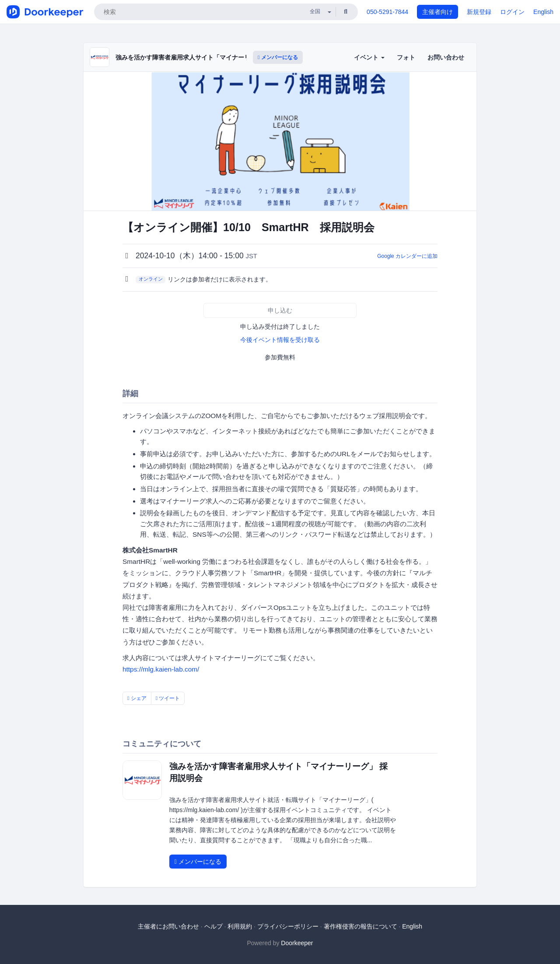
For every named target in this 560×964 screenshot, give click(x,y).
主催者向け (437, 12)
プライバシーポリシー (288, 926)
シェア (137, 698)
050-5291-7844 (387, 12)
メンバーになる (278, 57)
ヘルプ (213, 926)
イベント (369, 57)
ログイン (512, 12)
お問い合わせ (446, 57)
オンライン (151, 279)
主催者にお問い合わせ (168, 926)
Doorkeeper (297, 943)
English (543, 12)
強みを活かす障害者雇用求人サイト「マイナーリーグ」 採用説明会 (208, 57)
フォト (406, 57)
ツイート (168, 698)
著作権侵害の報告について (360, 926)
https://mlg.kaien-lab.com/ (161, 669)
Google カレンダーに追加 (407, 256)
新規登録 (479, 12)
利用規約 (240, 926)
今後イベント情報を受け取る (280, 340)
